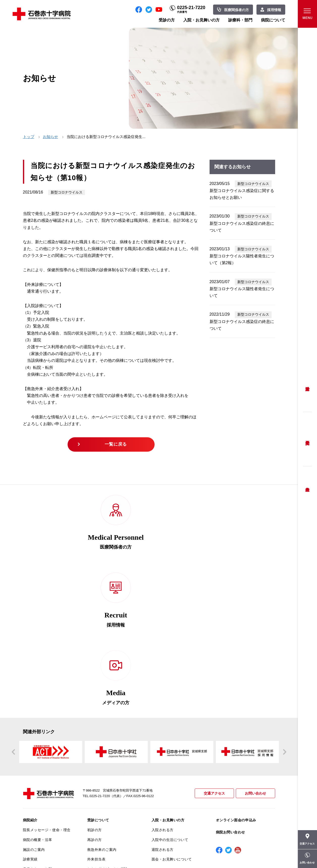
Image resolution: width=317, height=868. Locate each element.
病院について (273, 20)
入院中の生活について (170, 703)
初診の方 (95, 693)
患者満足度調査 (36, 771)
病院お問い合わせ (230, 695)
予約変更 (307, 439)
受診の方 (167, 20)
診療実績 (30, 722)
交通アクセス (212, 656)
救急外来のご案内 (102, 713)
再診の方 (95, 703)
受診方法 (307, 385)
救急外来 (307, 483)
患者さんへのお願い (39, 732)
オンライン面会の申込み (236, 683)
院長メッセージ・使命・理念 (47, 693)
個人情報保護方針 (38, 762)
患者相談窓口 (98, 742)
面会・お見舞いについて (172, 722)
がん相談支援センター (41, 814)
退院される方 (163, 713)
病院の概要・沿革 (38, 703)
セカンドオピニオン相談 (107, 732)
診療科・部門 (240, 20)
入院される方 (163, 693)
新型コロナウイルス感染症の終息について (242, 227)
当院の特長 (32, 742)
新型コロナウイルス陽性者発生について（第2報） (242, 259)
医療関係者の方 (237, 10)
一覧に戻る (117, 445)
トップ (29, 137)
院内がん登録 (34, 804)
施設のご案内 (34, 713)
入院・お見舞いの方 (201, 20)
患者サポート (98, 796)
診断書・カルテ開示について (111, 786)
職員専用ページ (259, 853)
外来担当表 (96, 722)
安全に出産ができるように (109, 762)
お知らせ (50, 137)
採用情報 (274, 10)
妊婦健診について (102, 752)
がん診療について (38, 795)
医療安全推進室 (36, 781)
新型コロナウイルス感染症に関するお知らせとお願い (242, 194)
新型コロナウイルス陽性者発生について (242, 292)
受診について (98, 683)
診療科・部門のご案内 (170, 736)
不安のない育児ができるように (111, 774)
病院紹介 (30, 683)
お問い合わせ (255, 656)
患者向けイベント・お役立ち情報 (47, 826)
